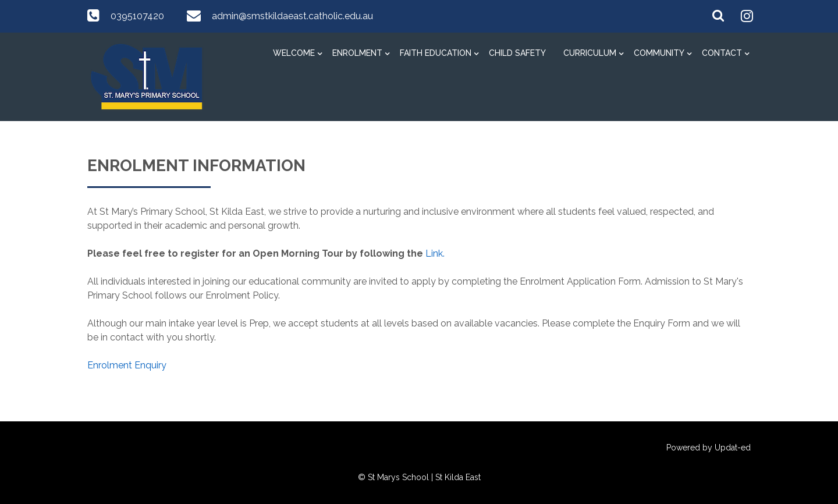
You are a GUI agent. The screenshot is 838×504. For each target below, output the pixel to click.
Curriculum (590, 53)
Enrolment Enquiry (127, 365)
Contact (722, 53)
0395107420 (137, 16)
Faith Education (436, 53)
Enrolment (357, 53)
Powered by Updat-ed (709, 448)
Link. (435, 253)
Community (659, 53)
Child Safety (517, 53)
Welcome (294, 53)
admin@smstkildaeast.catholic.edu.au (292, 16)
